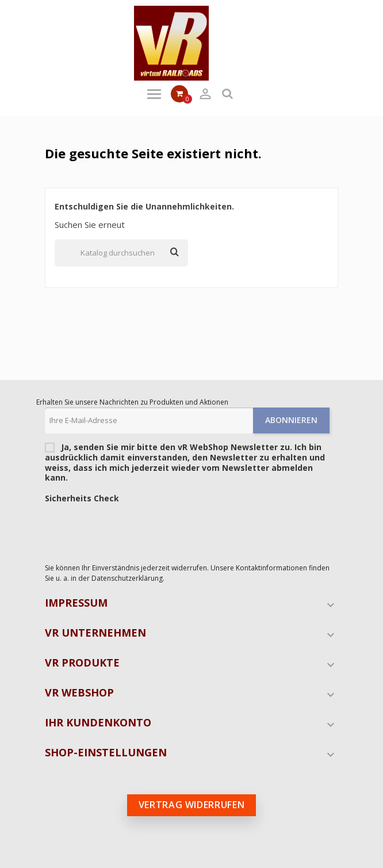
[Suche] (121, 253)
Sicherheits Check (82, 498)
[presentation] (132, 530)
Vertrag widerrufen (192, 805)
